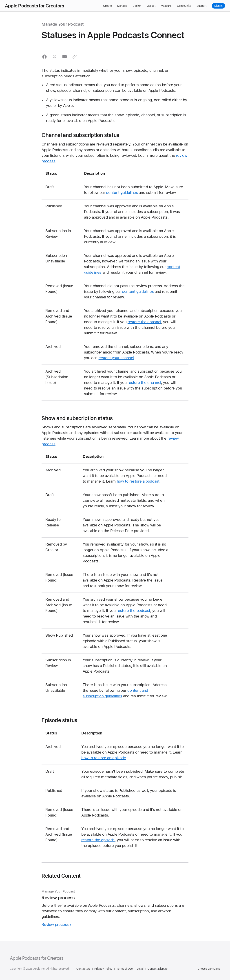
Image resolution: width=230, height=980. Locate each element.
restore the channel (144, 322)
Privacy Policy (103, 969)
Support (201, 6)
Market (151, 6)
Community (184, 6)
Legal (140, 969)
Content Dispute (158, 969)
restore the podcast (133, 611)
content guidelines (122, 192)
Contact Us (83, 969)
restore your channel (116, 358)
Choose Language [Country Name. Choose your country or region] (209, 969)
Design (137, 6)
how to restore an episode (104, 758)
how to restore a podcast (138, 481)
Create (107, 6)
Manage (122, 6)
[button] (44, 57)
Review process (55, 924)
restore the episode (98, 840)
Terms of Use (125, 969)
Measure (166, 6)
